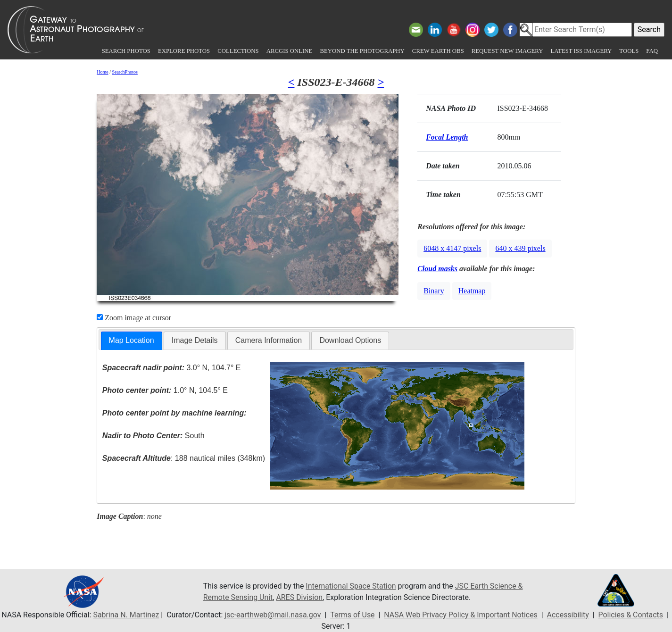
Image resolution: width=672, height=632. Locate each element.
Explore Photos (184, 51)
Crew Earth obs (438, 51)
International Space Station (351, 586)
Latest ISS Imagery (581, 51)
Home (102, 72)
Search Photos (126, 51)
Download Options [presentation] (350, 340)
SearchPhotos (124, 72)
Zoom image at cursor (134, 318)
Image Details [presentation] (195, 340)
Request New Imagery (507, 51)
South (153, 436)
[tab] (132, 341)
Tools (629, 51)
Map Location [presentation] (132, 340)
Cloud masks (437, 269)
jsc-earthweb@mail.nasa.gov (272, 615)
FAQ (652, 51)
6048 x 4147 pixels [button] (452, 248)
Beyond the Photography (362, 51)
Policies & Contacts (631, 615)
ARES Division (300, 597)
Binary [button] (434, 291)
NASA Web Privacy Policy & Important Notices (461, 615)
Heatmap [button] (472, 291)
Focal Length (447, 137)
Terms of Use (352, 615)
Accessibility (569, 615)
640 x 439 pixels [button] (520, 248)
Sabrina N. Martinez (125, 615)
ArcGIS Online (290, 51)
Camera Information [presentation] (269, 340)
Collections (238, 51)
